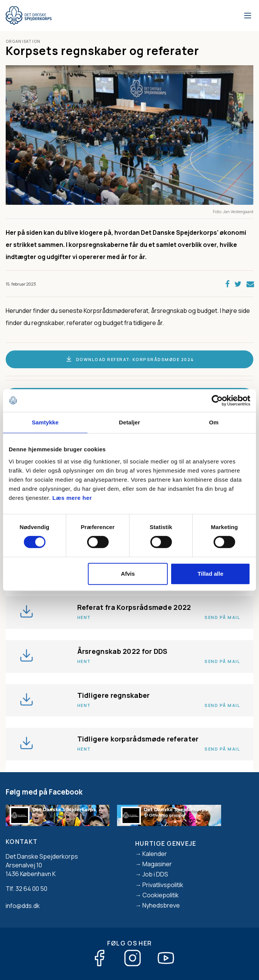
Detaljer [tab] (129, 422)
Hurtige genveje (166, 843)
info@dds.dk (23, 906)
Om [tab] (214, 422)
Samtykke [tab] (45, 422)
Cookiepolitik (161, 895)
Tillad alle (211, 574)
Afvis (128, 574)
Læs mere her (72, 498)
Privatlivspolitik (163, 885)
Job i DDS (155, 874)
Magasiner (157, 864)
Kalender (155, 854)
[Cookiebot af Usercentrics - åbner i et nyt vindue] (217, 400)
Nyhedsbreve (161, 905)
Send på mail (222, 617)
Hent (84, 617)
